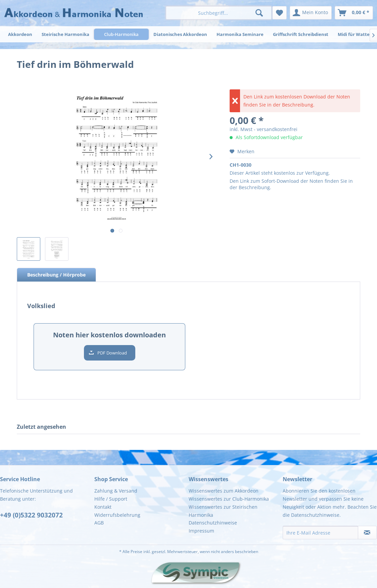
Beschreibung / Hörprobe (56, 275)
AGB (99, 523)
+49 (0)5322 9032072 (31, 515)
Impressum (201, 531)
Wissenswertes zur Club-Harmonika (229, 499)
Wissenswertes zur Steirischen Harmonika (223, 511)
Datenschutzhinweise (213, 523)
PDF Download (112, 353)
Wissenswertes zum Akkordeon (224, 491)
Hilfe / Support (111, 499)
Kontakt (103, 507)
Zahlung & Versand (116, 491)
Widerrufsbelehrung (117, 515)
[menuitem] (219, 13)
